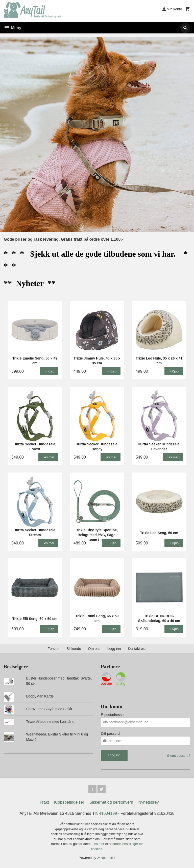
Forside (54, 649)
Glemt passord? (179, 756)
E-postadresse (112, 715)
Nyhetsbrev (149, 802)
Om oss (94, 649)
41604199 (108, 813)
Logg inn (114, 649)
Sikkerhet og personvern (111, 802)
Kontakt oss (137, 649)
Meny (13, 28)
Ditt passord (110, 733)
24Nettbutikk (106, 858)
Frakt (44, 802)
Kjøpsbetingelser (69, 802)
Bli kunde (74, 649)
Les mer (99, 844)
